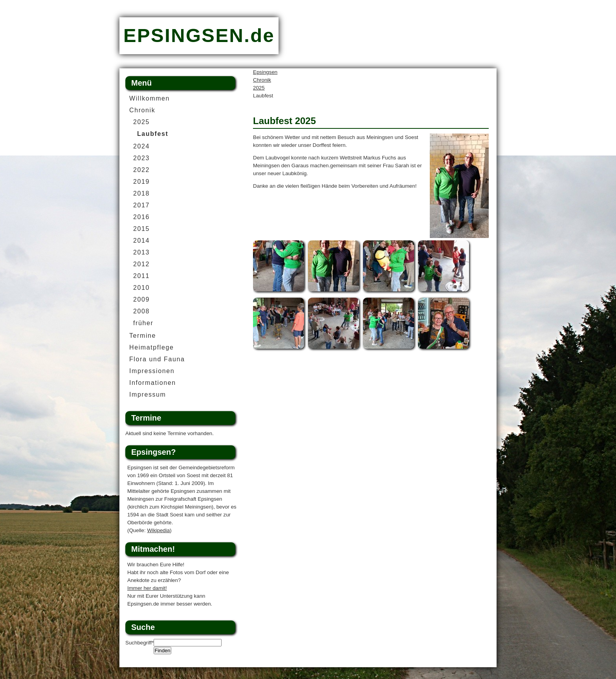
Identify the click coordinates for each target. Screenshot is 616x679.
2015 (141, 229)
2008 (141, 311)
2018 (141, 193)
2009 (141, 299)
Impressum (148, 394)
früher (143, 323)
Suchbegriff (139, 643)
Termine (143, 336)
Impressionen (152, 371)
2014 (141, 241)
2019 (141, 182)
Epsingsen (265, 72)
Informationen (153, 383)
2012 (141, 264)
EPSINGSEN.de (199, 35)
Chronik (262, 80)
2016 (141, 217)
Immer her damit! (147, 588)
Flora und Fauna (157, 359)
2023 (141, 158)
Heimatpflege (151, 347)
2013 (141, 252)
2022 (141, 170)
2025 (259, 88)
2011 (141, 276)
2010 (141, 288)
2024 (141, 146)
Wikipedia (158, 530)
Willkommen (149, 98)
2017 (141, 205)
